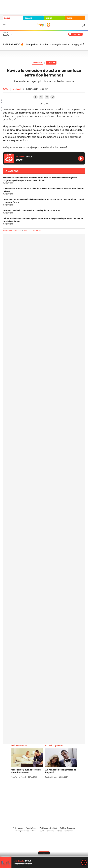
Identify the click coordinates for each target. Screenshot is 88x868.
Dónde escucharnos (65, 831)
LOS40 (7, 18)
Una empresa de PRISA (44, 840)
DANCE (49, 18)
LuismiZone (24, 89)
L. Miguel (17, 89)
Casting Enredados (60, 44)
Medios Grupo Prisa (44, 847)
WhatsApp (47, 97)
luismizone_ (28, 89)
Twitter (41, 97)
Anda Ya (51, 63)
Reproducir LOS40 (81, 159)
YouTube (38, 788)
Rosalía (44, 44)
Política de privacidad (48, 828)
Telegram (53, 97)
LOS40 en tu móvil (46, 831)
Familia (27, 231)
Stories (61, 788)
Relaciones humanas (12, 231)
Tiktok (33, 788)
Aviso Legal (18, 828)
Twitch (55, 788)
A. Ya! (6, 89)
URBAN (70, 18)
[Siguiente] (84, 44)
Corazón (37, 63)
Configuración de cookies (26, 831)
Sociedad (37, 231)
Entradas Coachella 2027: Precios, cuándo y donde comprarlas (32, 210)
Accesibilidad (31, 828)
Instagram (27, 788)
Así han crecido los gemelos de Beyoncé (61, 771)
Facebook (35, 97)
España (6, 35)
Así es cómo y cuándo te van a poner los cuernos (26, 771)
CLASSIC (29, 18)
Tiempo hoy (32, 44)
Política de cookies (68, 828)
